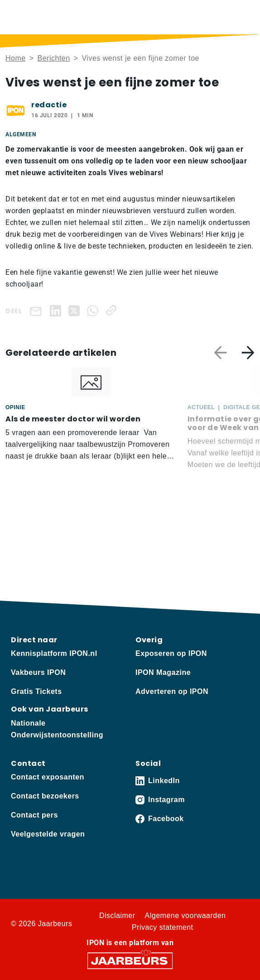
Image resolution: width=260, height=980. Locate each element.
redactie (49, 105)
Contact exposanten (48, 777)
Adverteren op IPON (172, 691)
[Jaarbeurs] (130, 960)
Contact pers (34, 815)
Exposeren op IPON (171, 653)
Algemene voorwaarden (185, 915)
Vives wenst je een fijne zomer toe (140, 58)
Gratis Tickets (36, 691)
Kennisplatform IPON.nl (54, 653)
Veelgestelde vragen (48, 834)
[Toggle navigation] (246, 17)
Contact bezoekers (45, 796)
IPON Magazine (163, 672)
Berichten (54, 58)
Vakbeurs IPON (38, 672)
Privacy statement (163, 927)
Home (16, 58)
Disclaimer (117, 915)
